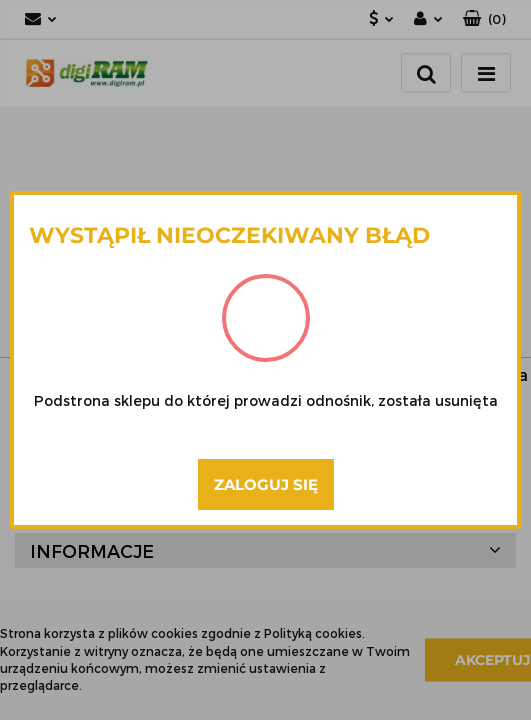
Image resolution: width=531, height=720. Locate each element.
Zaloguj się (266, 484)
